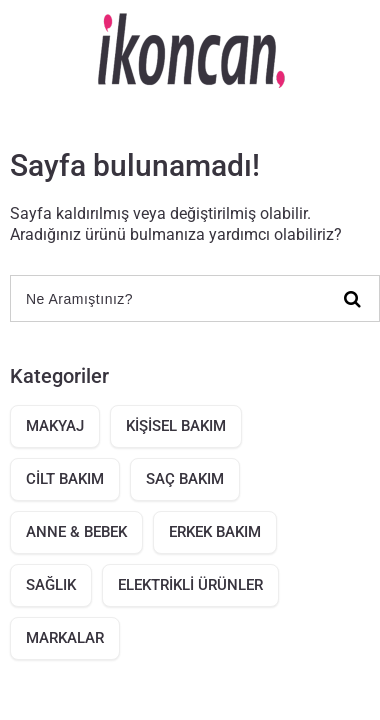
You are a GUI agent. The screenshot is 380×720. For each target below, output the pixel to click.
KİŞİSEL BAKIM (176, 426)
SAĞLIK (51, 585)
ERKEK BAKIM (215, 532)
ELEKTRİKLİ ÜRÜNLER (190, 585)
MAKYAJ (55, 426)
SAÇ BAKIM (185, 479)
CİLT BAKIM (65, 479)
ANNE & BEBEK (76, 532)
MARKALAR (65, 638)
